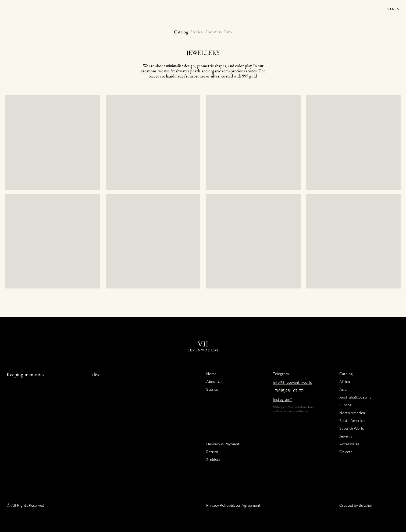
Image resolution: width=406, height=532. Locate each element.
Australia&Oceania (355, 397)
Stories (196, 32)
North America (352, 413)
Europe (345, 405)
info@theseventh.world (293, 382)
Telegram (281, 374)
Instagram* (282, 399)
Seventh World (352, 428)
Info (228, 32)
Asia (343, 389)
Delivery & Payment (223, 444)
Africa (345, 381)
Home (211, 374)
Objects (346, 452)
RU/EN (393, 9)
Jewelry (346, 436)
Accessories (349, 444)
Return (212, 452)
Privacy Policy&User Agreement (233, 505)
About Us (214, 381)
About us (213, 32)
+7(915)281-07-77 (288, 391)
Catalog (181, 32)
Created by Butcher (356, 505)
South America (352, 420)
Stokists (213, 459)
